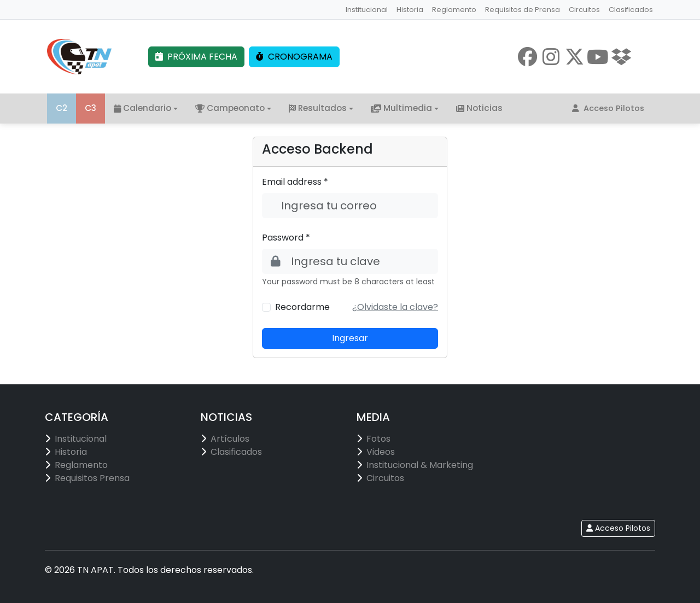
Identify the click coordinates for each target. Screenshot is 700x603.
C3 (91, 108)
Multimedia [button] (401, 108)
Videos (381, 452)
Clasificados (631, 10)
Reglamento (454, 10)
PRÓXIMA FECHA (196, 57)
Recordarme (302, 307)
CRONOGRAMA (294, 57)
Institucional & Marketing (420, 465)
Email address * (295, 182)
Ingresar (350, 338)
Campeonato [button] (230, 108)
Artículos (230, 439)
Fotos (378, 439)
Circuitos (584, 10)
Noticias (479, 108)
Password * (286, 238)
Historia (410, 10)
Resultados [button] (318, 108)
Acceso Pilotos (608, 108)
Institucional (367, 10)
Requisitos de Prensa (523, 10)
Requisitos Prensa (92, 478)
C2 (62, 108)
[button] (395, 307)
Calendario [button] (142, 108)
